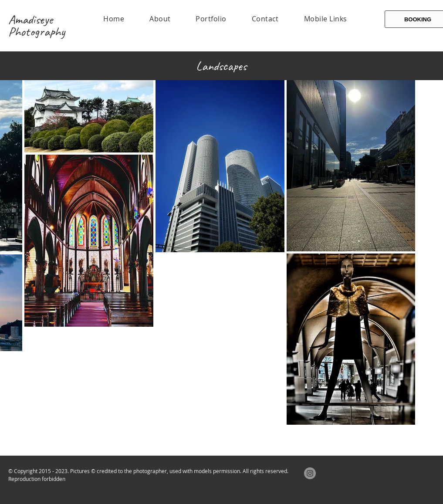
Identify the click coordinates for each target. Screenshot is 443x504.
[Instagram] (310, 473)
